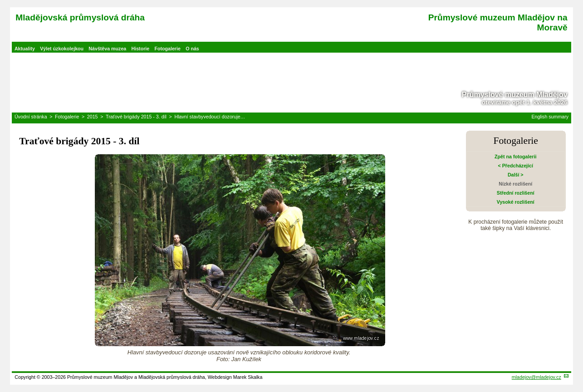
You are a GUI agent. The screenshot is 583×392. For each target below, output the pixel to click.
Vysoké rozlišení (516, 202)
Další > (516, 175)
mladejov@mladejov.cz (536, 377)
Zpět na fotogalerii (515, 157)
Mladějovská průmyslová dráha (80, 17)
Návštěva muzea (107, 49)
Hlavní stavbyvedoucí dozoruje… (210, 117)
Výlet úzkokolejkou (62, 49)
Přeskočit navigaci (1, 1)
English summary (550, 117)
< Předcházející (516, 166)
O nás (192, 49)
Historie (141, 49)
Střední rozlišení (516, 193)
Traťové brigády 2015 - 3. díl (136, 117)
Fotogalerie (167, 49)
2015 (93, 117)
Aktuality (25, 49)
